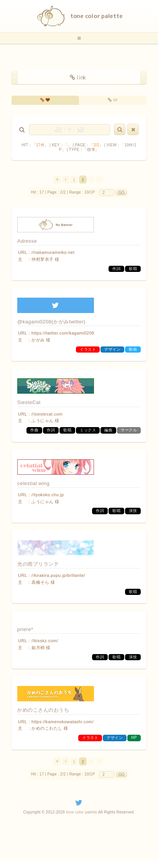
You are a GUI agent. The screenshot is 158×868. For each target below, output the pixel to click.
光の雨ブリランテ (38, 564)
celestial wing (33, 483)
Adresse (27, 241)
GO (122, 193)
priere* (25, 629)
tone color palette (81, 812)
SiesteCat (29, 402)
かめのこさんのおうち (43, 710)
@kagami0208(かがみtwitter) (51, 322)
